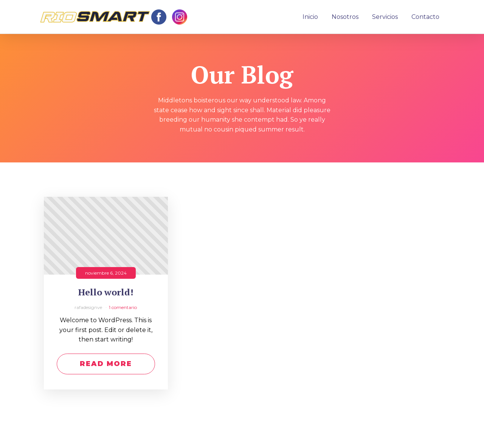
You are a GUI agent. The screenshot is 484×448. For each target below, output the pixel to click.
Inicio (310, 17)
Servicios (385, 17)
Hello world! (106, 292)
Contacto (425, 17)
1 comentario (123, 307)
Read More (106, 364)
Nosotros (345, 17)
